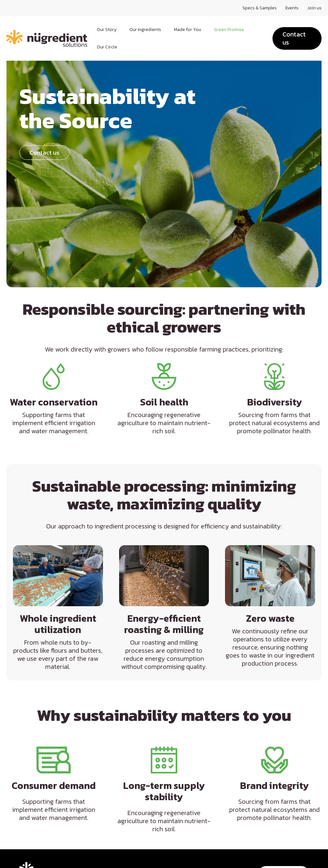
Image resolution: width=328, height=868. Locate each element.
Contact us (294, 38)
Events (292, 8)
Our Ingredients (145, 30)
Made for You (188, 30)
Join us (314, 8)
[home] (47, 38)
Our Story (107, 30)
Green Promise (229, 30)
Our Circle (107, 47)
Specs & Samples (259, 8)
